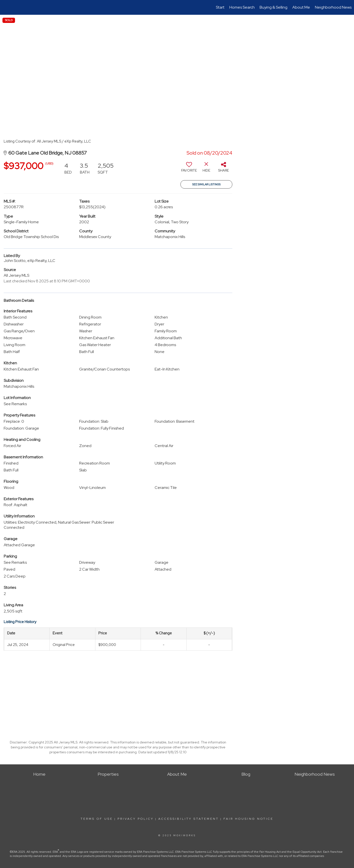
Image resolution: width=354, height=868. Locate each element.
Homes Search (242, 7)
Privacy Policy (136, 819)
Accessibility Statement (189, 819)
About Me (301, 7)
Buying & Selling (273, 7)
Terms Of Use (97, 819)
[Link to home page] (6, 7)
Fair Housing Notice (248, 819)
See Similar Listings (206, 184)
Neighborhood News (333, 7)
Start (220, 7)
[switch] (189, 169)
